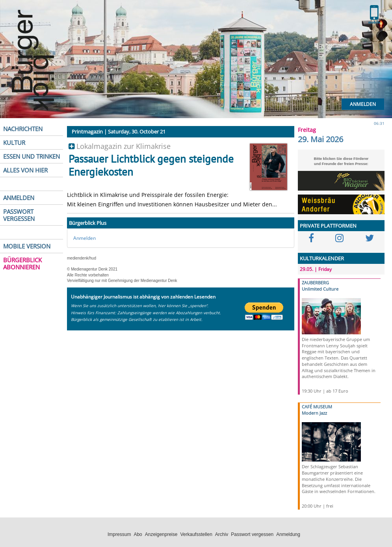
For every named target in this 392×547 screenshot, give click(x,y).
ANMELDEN (19, 198)
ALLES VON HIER (25, 170)
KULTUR (14, 143)
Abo (138, 534)
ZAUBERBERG (315, 283)
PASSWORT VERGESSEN (19, 215)
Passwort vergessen (252, 534)
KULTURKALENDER (322, 258)
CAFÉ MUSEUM (317, 407)
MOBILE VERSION (27, 246)
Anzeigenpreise (161, 534)
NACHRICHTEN (23, 129)
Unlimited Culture (320, 289)
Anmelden (363, 104)
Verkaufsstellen (196, 534)
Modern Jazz (314, 413)
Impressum (119, 534)
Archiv (222, 534)
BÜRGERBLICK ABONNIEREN (22, 263)
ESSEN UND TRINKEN (32, 156)
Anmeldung (288, 534)
